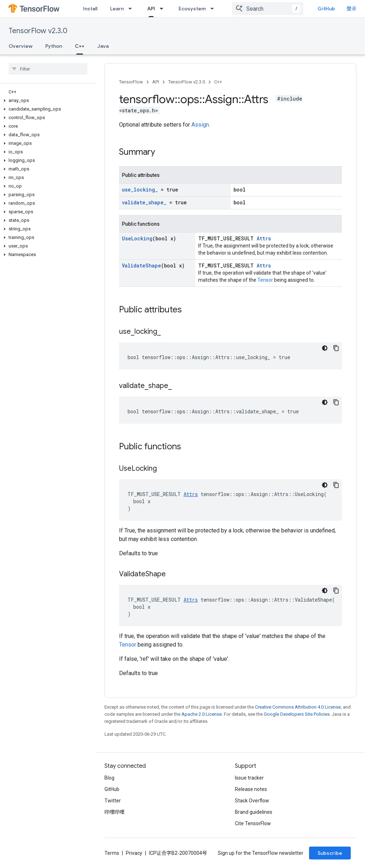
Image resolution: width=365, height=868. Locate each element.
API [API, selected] (151, 9)
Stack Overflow (252, 801)
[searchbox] (48, 69)
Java (103, 46)
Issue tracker (249, 778)
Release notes (251, 789)
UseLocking (137, 238)
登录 (351, 9)
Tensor (265, 280)
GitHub (326, 9)
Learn (117, 9)
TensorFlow (131, 82)
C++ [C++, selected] (80, 46)
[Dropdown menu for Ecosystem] (214, 9)
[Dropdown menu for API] (164, 9)
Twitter (113, 801)
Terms (112, 853)
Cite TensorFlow (253, 823)
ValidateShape (142, 265)
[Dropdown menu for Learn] (132, 9)
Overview (20, 46)
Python (54, 46)
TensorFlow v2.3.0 (38, 31)
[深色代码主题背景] (325, 348)
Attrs (264, 238)
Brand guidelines (254, 812)
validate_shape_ (144, 202)
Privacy (134, 853)
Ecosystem (192, 9)
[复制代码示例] (336, 348)
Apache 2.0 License (202, 714)
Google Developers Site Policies (297, 714)
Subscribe (330, 853)
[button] (47, 101)
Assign (200, 125)
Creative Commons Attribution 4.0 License (298, 707)
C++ (218, 82)
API (156, 82)
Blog (109, 778)
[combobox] (268, 9)
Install (90, 9)
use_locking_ (140, 190)
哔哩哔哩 (114, 812)
